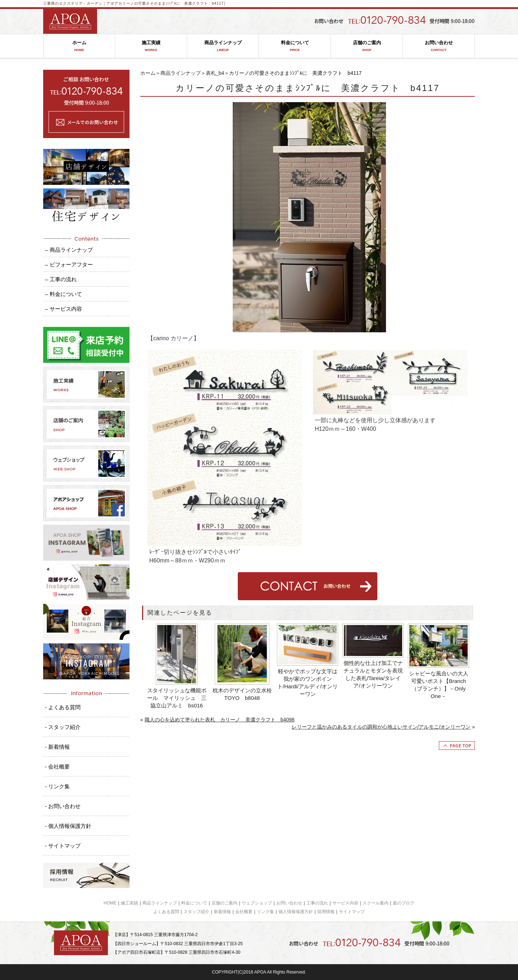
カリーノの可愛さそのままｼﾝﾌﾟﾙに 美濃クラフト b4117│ (172, 3)
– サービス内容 (63, 309)
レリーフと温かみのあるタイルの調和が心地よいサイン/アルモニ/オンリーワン (381, 727)
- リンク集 (57, 786)
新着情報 (222, 912)
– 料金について (63, 294)
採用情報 (326, 912)
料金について (295, 46)
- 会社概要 (57, 767)
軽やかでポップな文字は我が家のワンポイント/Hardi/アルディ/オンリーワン (308, 683)
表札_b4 (215, 73)
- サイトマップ (63, 846)
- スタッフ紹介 (63, 727)
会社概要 (244, 912)
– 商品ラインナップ (69, 250)
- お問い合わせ (63, 806)
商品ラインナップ (223, 46)
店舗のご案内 (367, 46)
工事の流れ (317, 903)
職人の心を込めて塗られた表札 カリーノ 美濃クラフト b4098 (220, 720)
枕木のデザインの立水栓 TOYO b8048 (243, 694)
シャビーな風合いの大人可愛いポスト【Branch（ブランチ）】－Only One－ (439, 685)
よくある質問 (166, 912)
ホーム (79, 46)
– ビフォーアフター (69, 265)
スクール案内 (376, 903)
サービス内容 (345, 903)
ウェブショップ (257, 903)
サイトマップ (352, 912)
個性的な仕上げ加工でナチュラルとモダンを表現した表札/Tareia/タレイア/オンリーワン (373, 674)
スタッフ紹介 (196, 912)
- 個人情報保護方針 (68, 826)
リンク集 (265, 912)
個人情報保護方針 (296, 912)
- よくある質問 (63, 707)
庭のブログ (404, 903)
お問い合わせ (439, 46)
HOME (110, 903)
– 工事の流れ (61, 279)
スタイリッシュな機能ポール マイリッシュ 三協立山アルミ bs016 (177, 698)
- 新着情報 (57, 747)
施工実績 (151, 46)
